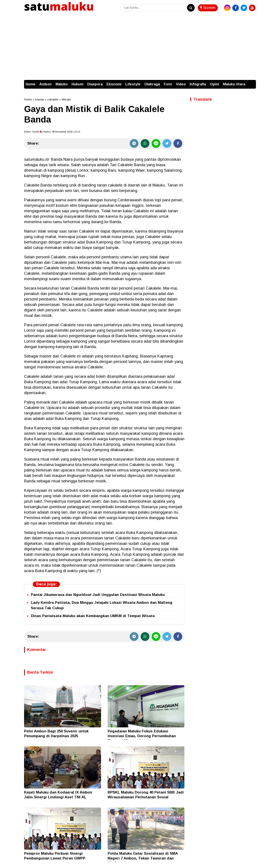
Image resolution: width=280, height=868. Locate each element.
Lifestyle (133, 84)
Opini (214, 84)
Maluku (62, 84)
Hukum (77, 84)
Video (181, 84)
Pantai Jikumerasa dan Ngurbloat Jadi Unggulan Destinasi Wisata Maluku (98, 595)
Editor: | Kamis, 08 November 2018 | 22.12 (52, 132)
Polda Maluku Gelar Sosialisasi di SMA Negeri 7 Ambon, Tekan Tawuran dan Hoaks (143, 858)
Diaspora (95, 84)
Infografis (198, 84)
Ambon (45, 84)
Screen (208, 8)
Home (31, 84)
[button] (252, 82)
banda (39, 99)
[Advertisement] (140, 47)
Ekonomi (114, 84)
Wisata (66, 99)
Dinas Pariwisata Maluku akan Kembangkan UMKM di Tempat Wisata (93, 616)
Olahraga (152, 84)
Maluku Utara (234, 84)
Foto (168, 84)
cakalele (53, 99)
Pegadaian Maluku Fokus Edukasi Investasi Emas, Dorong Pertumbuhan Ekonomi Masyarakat (142, 736)
